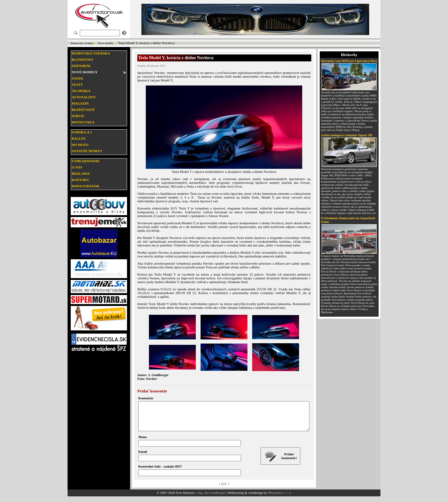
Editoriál (81, 66)
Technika (81, 91)
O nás (77, 167)
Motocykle (83, 122)
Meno (143, 442)
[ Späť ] (224, 489)
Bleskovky (83, 60)
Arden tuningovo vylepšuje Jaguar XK (347, 135)
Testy (77, 85)
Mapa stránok (86, 186)
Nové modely (106, 43)
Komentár (146, 398)
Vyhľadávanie (86, 161)
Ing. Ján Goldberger (211, 498)
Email (143, 457)
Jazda (77, 78)
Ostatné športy (87, 151)
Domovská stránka (82, 43)
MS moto (80, 145)
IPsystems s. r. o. (280, 498)
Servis (78, 116)
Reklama (81, 173)
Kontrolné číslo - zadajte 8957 (160, 472)
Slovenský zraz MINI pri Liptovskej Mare (349, 61)
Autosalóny (84, 97)
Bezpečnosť (83, 110)
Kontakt (80, 180)
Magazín (80, 103)
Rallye (79, 138)
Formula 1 (82, 132)
